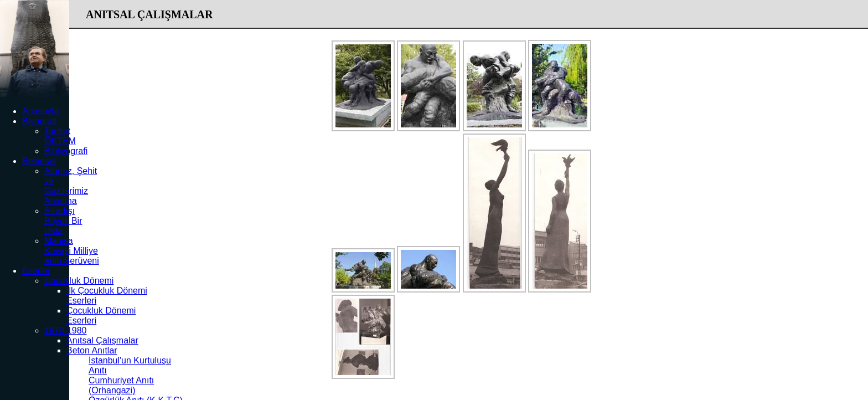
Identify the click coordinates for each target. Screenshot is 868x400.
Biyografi (39, 121)
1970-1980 (66, 330)
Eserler (36, 271)
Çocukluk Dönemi (79, 281)
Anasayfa (41, 111)
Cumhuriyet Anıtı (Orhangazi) (121, 385)
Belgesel (39, 161)
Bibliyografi (66, 151)
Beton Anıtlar (92, 350)
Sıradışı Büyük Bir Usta (63, 221)
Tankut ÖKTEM (60, 136)
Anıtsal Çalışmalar (102, 340)
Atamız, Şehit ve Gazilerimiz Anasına (71, 186)
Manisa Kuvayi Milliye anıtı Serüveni (72, 251)
